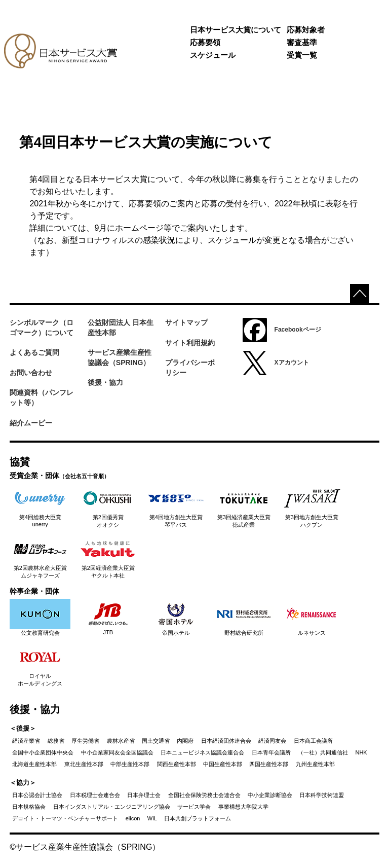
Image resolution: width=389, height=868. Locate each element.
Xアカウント (276, 363)
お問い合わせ (31, 373)
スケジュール (213, 55)
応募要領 (205, 42)
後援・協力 (105, 382)
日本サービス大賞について (236, 30)
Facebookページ (282, 330)
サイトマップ (186, 322)
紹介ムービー (31, 423)
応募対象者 (306, 30)
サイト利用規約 (190, 343)
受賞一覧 (302, 55)
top (360, 294)
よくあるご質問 (34, 352)
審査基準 (302, 42)
